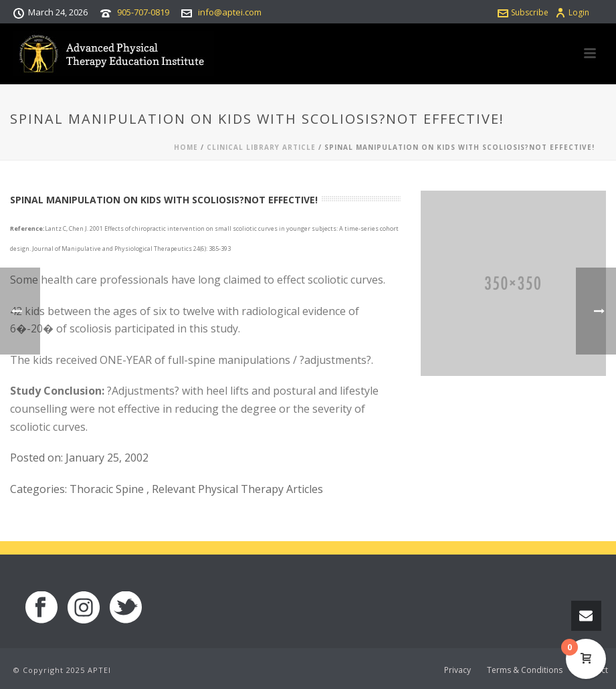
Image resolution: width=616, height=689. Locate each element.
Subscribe (523, 12)
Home (186, 147)
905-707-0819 (143, 12)
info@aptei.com (230, 12)
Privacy (457, 670)
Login (572, 12)
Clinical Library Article (261, 147)
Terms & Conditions (525, 670)
